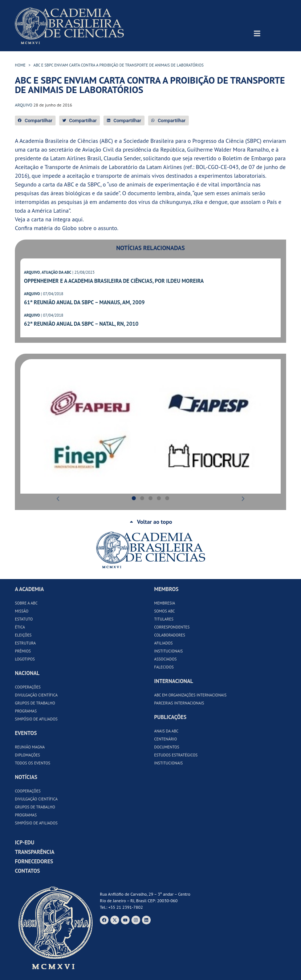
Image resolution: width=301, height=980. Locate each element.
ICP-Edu (25, 842)
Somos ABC (165, 611)
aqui (77, 219)
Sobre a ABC (26, 603)
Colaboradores (170, 635)
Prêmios (23, 651)
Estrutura (25, 643)
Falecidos (164, 667)
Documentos (167, 747)
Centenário (166, 739)
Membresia (165, 603)
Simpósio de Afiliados (36, 719)
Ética (20, 627)
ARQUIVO (32, 272)
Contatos (27, 871)
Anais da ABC (166, 731)
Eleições (23, 635)
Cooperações (28, 687)
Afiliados (164, 643)
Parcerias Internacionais (179, 703)
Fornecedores (34, 861)
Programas (26, 711)
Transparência (35, 852)
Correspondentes (172, 627)
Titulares (164, 619)
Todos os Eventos (32, 763)
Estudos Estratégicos (176, 755)
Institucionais (169, 651)
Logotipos (25, 659)
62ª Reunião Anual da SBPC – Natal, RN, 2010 (81, 324)
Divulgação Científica (36, 695)
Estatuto (24, 619)
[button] (35, 121)
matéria (43, 228)
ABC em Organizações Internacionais (190, 695)
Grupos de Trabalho (35, 703)
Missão (22, 611)
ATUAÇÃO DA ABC (56, 272)
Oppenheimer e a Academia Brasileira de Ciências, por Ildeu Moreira (114, 281)
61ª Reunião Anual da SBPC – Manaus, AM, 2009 (84, 302)
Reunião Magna (30, 747)
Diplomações (27, 755)
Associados (166, 659)
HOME (20, 65)
